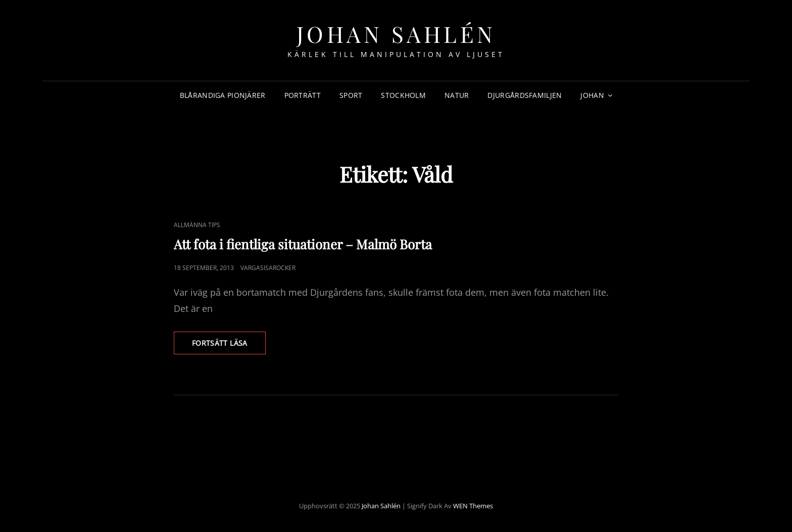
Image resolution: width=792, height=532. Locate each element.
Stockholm (403, 95)
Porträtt (303, 95)
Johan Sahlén (396, 34)
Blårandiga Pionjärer (223, 95)
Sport (351, 95)
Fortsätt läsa (229, 346)
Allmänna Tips (197, 225)
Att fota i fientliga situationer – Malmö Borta (303, 244)
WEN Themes (473, 506)
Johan (592, 95)
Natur (457, 95)
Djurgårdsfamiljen (525, 95)
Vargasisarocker (268, 268)
